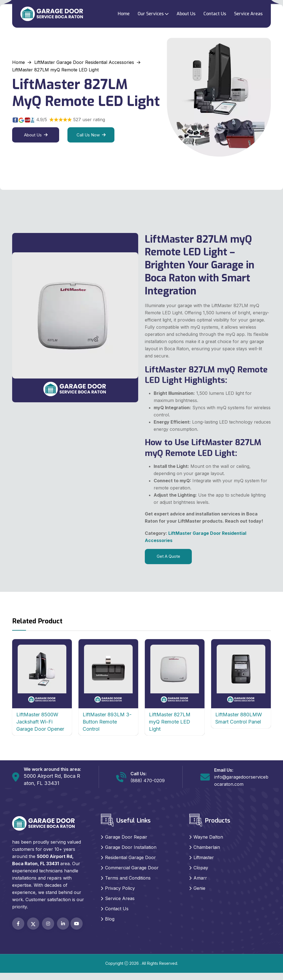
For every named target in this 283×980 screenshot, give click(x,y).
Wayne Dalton (208, 837)
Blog (110, 919)
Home (124, 14)
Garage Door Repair (126, 837)
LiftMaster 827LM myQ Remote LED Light (170, 722)
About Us (186, 14)
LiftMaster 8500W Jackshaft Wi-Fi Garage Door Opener (40, 722)
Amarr (200, 878)
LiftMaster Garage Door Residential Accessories (84, 62)
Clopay (201, 868)
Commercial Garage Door (132, 868)
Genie (199, 888)
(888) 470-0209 (148, 781)
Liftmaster (204, 857)
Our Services (151, 14)
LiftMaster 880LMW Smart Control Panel (239, 718)
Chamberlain (207, 847)
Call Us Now (91, 135)
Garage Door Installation (131, 847)
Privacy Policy (120, 888)
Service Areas (248, 14)
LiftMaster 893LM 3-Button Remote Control (107, 722)
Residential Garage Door (130, 857)
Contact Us (215, 14)
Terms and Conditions (128, 878)
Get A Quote (168, 556)
